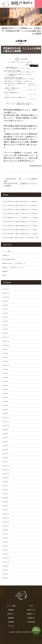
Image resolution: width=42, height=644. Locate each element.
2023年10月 (6, 365)
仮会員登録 (31, 622)
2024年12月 (6, 337)
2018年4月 (5, 578)
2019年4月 (5, 542)
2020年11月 (6, 470)
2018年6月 (5, 570)
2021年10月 (6, 426)
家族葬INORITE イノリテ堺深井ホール (14, 263)
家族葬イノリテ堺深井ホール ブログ (13, 267)
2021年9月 (5, 430)
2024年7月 (5, 353)
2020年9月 (5, 478)
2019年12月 (6, 514)
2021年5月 (5, 446)
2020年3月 (5, 502)
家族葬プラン (31, 614)
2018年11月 (6, 562)
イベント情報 (6, 251)
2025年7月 (5, 309)
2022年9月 (5, 381)
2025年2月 (5, 329)
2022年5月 (5, 398)
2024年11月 (6, 341)
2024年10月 (6, 345)
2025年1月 (5, 333)
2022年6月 (5, 394)
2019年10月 (6, 522)
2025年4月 (5, 321)
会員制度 (11, 622)
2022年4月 (5, 402)
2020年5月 (5, 494)
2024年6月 (5, 357)
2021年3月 (5, 454)
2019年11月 (6, 518)
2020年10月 (6, 474)
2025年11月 (6, 293)
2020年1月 (5, 510)
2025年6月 (5, 313)
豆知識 (4, 275)
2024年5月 (5, 361)
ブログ (31, 606)
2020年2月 (5, 506)
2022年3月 (5, 406)
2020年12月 (6, 466)
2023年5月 (5, 377)
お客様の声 (6, 255)
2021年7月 (5, 438)
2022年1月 (5, 414)
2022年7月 (5, 389)
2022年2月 (5, 410)
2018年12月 (6, 558)
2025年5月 (5, 317)
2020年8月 (5, 482)
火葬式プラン (31, 610)
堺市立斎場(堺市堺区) (9, 259)
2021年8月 (5, 434)
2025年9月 (5, 301)
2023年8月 (5, 369)
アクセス (11, 626)
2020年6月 (5, 490)
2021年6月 (5, 442)
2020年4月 (5, 498)
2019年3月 (5, 546)
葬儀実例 (5, 271)
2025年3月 (5, 325)
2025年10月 (6, 297)
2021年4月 (5, 450)
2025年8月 (5, 305)
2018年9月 (5, 566)
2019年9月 (5, 526)
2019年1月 (5, 554)
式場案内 (11, 610)
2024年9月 (5, 349)
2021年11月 (6, 422)
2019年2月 (5, 550)
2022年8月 (5, 385)
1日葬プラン (11, 614)
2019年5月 (5, 538)
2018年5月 (5, 574)
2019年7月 (5, 534)
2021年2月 (5, 458)
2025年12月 (6, 289)
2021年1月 (5, 462)
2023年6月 (5, 373)
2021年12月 (6, 418)
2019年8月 (5, 530)
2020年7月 (5, 486)
